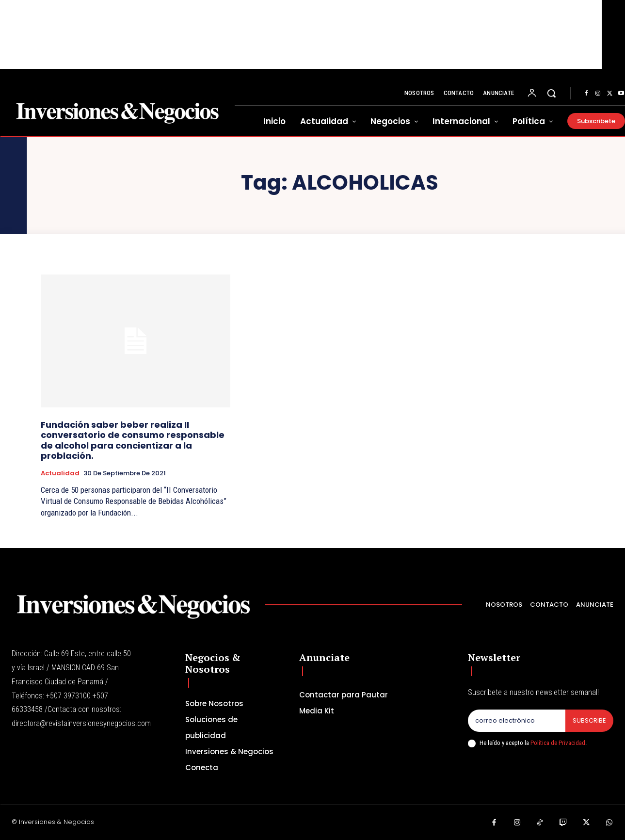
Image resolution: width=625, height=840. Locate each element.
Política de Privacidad (558, 743)
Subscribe (589, 720)
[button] (551, 93)
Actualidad (60, 473)
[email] (517, 721)
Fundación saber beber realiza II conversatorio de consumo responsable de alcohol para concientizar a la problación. (133, 440)
